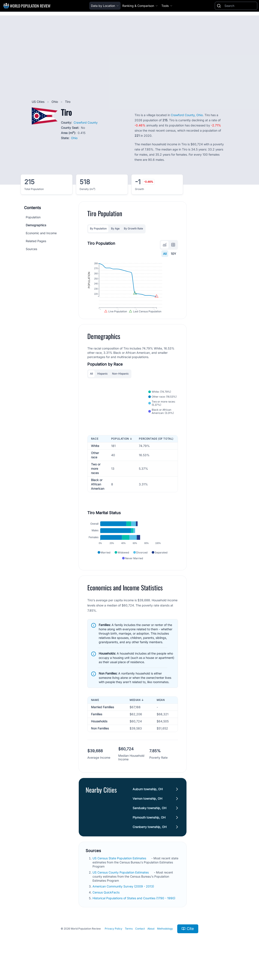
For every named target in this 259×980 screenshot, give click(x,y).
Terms (129, 948)
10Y (173, 254)
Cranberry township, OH (150, 846)
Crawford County (86, 122)
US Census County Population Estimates (121, 892)
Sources (31, 249)
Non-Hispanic (120, 385)
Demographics (36, 225)
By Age (115, 229)
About (151, 948)
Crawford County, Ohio (187, 115)
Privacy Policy (114, 948)
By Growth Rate (133, 229)
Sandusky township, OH (149, 827)
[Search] (240, 6)
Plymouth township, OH (149, 837)
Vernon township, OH (147, 818)
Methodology (165, 948)
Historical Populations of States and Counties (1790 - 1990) (134, 917)
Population (33, 217)
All (165, 254)
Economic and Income (41, 233)
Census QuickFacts (106, 912)
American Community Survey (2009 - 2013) (124, 906)
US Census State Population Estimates (120, 877)
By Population (98, 229)
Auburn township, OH (148, 808)
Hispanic (102, 385)
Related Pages (36, 241)
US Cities (39, 102)
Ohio (55, 102)
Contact (140, 948)
